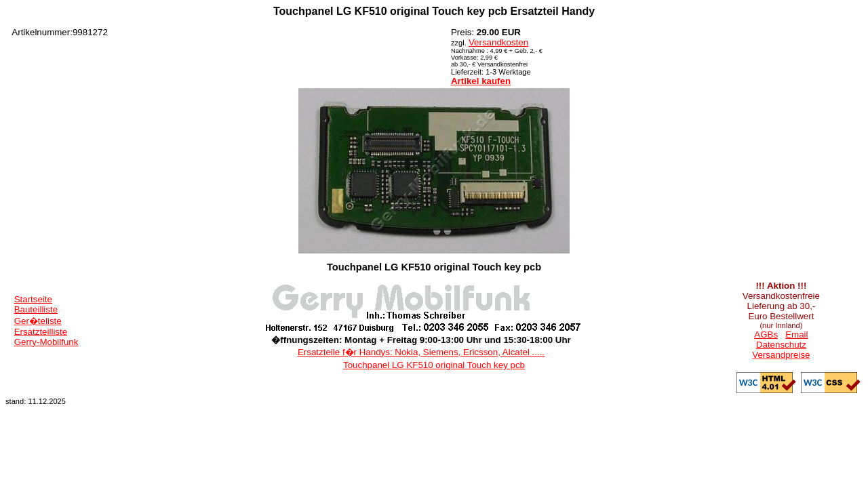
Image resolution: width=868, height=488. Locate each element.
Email (796, 334)
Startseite (33, 299)
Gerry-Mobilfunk (46, 342)
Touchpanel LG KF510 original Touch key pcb (434, 365)
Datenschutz (781, 345)
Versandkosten (498, 42)
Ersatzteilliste (41, 332)
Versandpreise (781, 355)
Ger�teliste (38, 321)
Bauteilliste (36, 309)
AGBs (766, 334)
